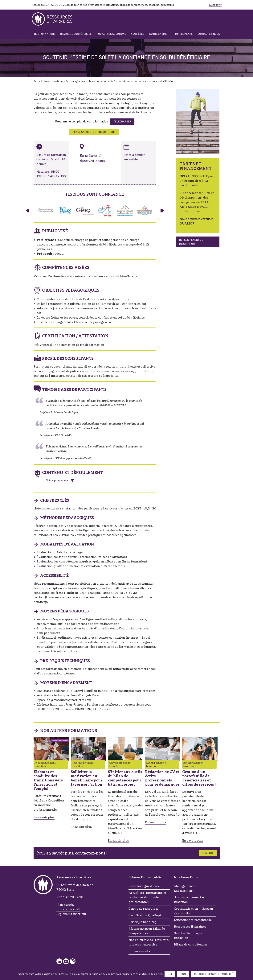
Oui (170, 974)
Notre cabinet (159, 34)
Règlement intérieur (71, 914)
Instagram (73, 961)
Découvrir (215, 5)
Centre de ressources (143, 909)
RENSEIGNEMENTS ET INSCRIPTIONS (94, 132)
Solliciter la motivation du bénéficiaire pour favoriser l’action (87, 778)
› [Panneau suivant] (163, 211)
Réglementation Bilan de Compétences (147, 931)
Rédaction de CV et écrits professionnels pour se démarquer (162, 778)
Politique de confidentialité (214, 974)
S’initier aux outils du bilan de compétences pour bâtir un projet (125, 778)
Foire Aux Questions (144, 886)
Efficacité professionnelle (193, 920)
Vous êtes (138, 34)
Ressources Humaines (190, 926)
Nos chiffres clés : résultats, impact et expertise (149, 942)
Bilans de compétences (76, 34)
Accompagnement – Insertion (189, 900)
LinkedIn (59, 961)
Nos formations (45, 34)
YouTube (66, 961)
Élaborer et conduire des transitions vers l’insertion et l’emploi (48, 780)
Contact (208, 853)
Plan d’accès (65, 905)
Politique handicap (143, 922)
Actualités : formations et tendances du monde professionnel (147, 897)
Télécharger (122, 122)
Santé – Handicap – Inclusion (188, 935)
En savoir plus (44, 817)
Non (183, 974)
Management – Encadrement (185, 888)
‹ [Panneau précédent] (27, 211)
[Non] (248, 974)
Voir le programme (57, 480)
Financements (183, 34)
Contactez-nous (209, 34)
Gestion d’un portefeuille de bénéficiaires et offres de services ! (199, 778)
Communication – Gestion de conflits (194, 911)
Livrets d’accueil (68, 909)
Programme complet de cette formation (82, 121)
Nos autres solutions (111, 34)
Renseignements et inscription (192, 242)
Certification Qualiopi (145, 915)
